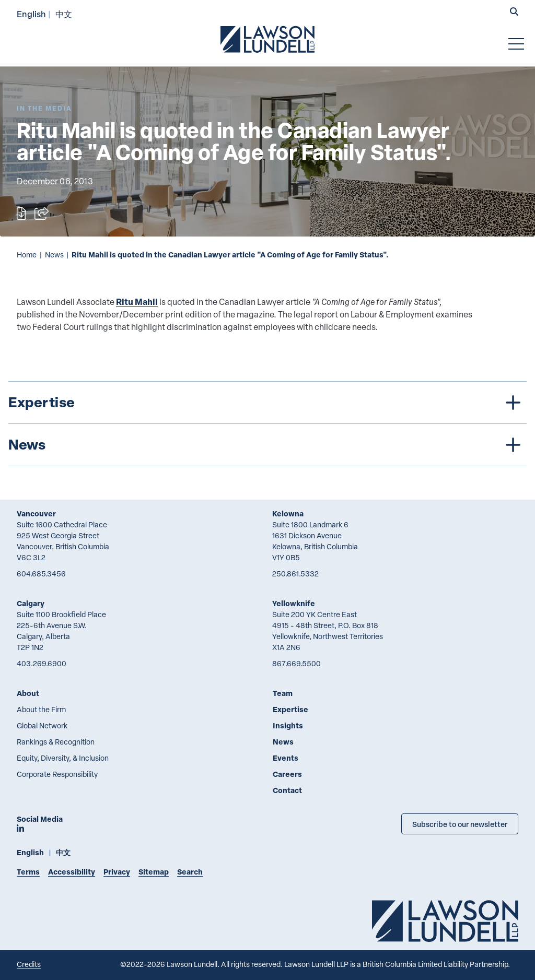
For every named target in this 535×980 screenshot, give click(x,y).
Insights (288, 725)
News (54, 255)
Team (283, 693)
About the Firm (41, 709)
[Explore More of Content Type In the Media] (44, 108)
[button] (514, 13)
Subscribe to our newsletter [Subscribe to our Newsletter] (460, 824)
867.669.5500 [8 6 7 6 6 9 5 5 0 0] (296, 663)
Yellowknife (294, 603)
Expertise (290, 709)
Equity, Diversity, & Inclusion (63, 758)
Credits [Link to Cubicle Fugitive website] (29, 964)
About (28, 693)
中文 (64, 14)
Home (27, 255)
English (31, 14)
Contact (287, 790)
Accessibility (72, 872)
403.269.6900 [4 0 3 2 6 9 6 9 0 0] (42, 663)
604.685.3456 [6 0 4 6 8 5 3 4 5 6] (41, 574)
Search (190, 872)
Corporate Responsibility (57, 774)
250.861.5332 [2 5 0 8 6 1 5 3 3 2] (295, 574)
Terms (28, 872)
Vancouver (36, 513)
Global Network (42, 725)
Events (286, 758)
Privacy (117, 872)
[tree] (267, 424)
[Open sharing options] (42, 214)
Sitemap (154, 872)
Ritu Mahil (137, 302)
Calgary (31, 603)
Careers (287, 774)
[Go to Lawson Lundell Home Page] (267, 39)
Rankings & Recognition (56, 742)
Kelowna (288, 513)
